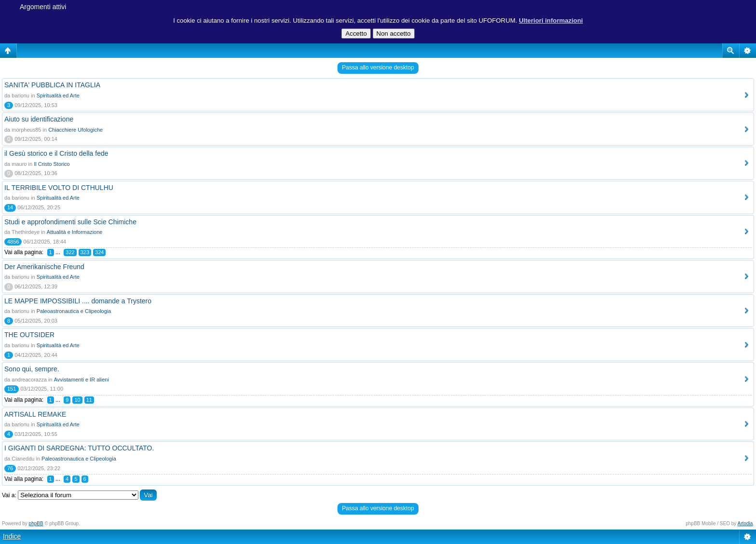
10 (77, 400)
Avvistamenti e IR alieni (81, 380)
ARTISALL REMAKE (35, 414)
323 (85, 252)
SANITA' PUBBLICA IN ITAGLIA (52, 85)
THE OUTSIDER (29, 335)
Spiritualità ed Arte (58, 95)
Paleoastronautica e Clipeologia (74, 311)
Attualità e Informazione (75, 232)
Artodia (745, 524)
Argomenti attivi (43, 7)
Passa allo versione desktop (378, 68)
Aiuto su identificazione (39, 119)
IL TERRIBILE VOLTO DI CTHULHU (59, 188)
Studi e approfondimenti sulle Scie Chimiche (70, 222)
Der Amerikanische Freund (44, 267)
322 (70, 252)
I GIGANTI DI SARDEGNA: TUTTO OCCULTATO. (79, 448)
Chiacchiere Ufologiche (75, 130)
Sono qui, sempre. (32, 369)
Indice (12, 536)
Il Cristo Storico (52, 164)
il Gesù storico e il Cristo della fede (56, 153)
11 (89, 400)
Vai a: (9, 495)
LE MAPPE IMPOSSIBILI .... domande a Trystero (78, 301)
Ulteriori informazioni (551, 20)
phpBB (36, 524)
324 (99, 252)
